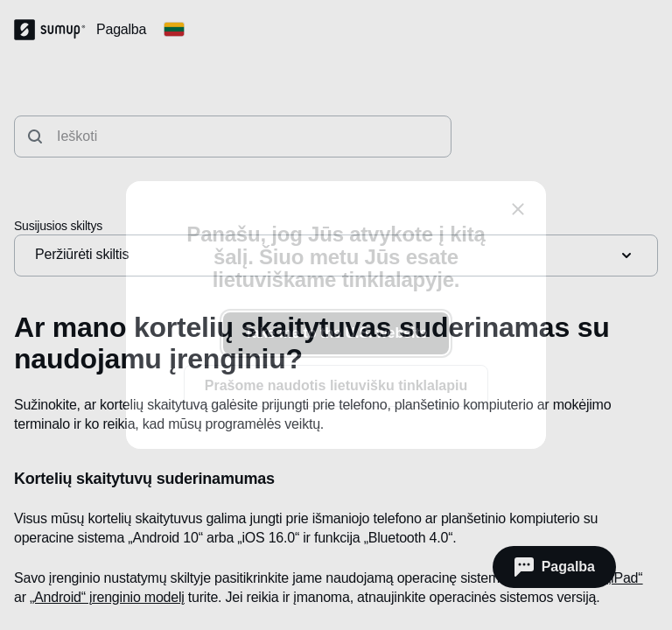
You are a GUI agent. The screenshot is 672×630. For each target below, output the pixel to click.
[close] (518, 209)
